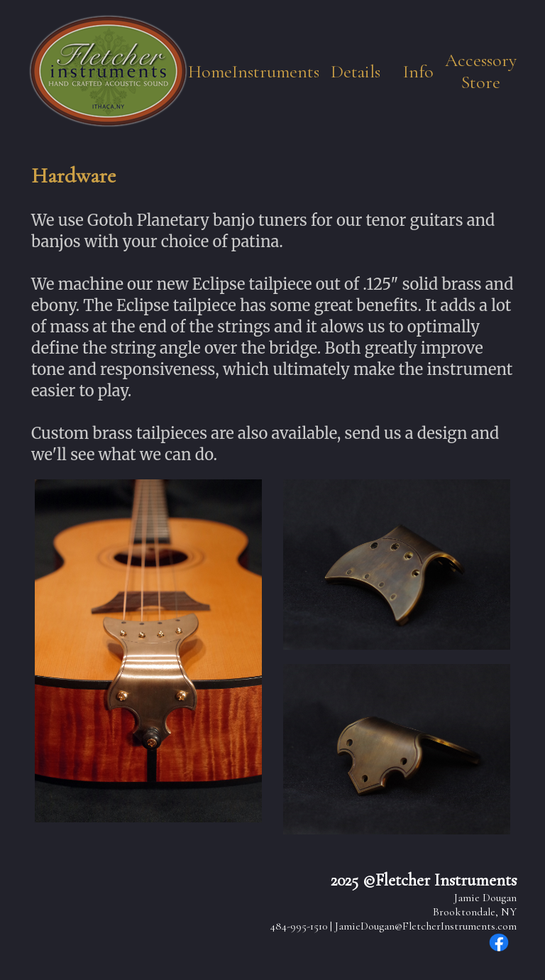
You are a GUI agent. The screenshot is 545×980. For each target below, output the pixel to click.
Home (210, 71)
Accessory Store (481, 71)
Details (356, 71)
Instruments (276, 71)
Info (418, 71)
